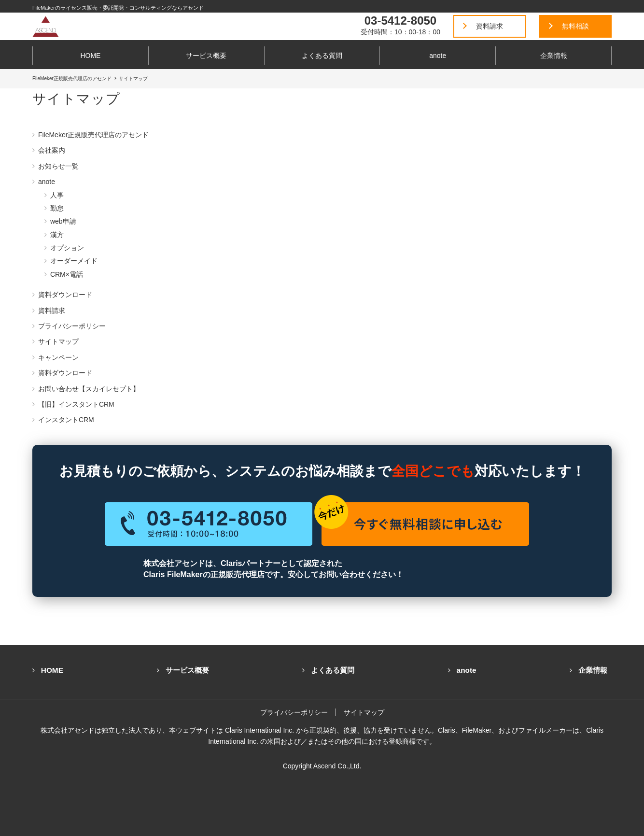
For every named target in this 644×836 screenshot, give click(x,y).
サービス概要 (206, 56)
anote (438, 56)
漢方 (57, 235)
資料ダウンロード (65, 295)
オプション (67, 248)
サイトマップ (58, 341)
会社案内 (52, 150)
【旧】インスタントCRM (76, 404)
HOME (90, 56)
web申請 (63, 221)
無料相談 (575, 26)
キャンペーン (58, 357)
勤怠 (57, 208)
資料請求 (490, 26)
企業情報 (554, 56)
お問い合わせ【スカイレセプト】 (89, 389)
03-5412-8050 (400, 21)
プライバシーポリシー (72, 326)
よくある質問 (322, 56)
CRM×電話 (67, 274)
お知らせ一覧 (58, 166)
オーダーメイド (74, 261)
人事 (57, 195)
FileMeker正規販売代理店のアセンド (93, 135)
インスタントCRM (66, 420)
